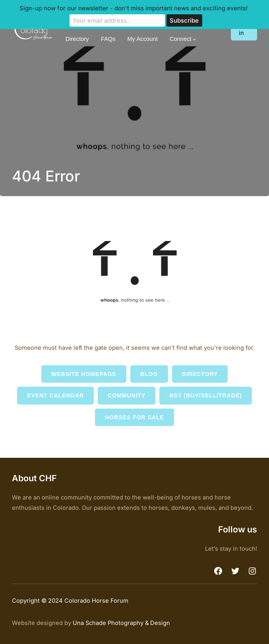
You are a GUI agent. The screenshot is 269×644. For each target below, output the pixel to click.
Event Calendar (55, 395)
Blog (149, 374)
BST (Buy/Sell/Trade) (206, 395)
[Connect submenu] (194, 39)
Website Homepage (84, 374)
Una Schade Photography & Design (121, 623)
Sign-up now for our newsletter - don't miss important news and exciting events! (134, 8)
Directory (200, 374)
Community (127, 395)
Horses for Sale (134, 417)
